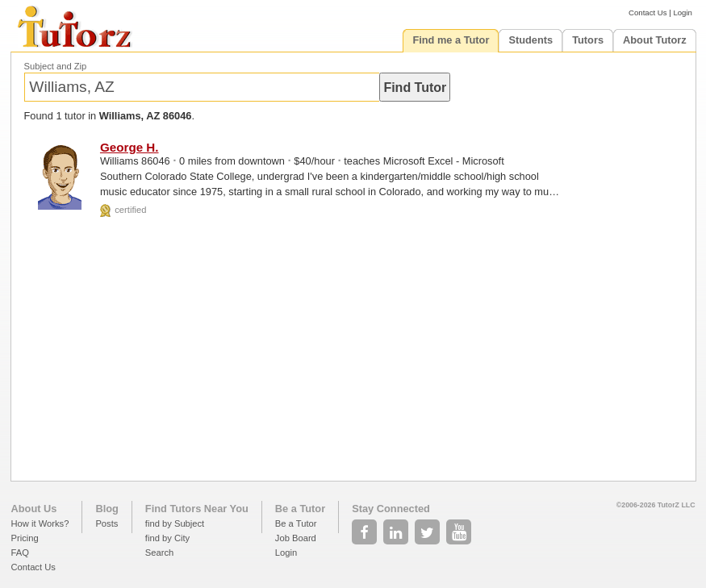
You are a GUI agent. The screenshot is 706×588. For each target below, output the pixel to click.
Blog (107, 509)
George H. (130, 147)
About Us (34, 509)
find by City (167, 538)
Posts (107, 523)
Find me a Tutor (451, 40)
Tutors (588, 40)
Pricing (25, 538)
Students (531, 40)
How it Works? (40, 523)
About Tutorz (655, 40)
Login (682, 13)
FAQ (20, 553)
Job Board (296, 538)
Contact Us (648, 13)
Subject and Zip (56, 66)
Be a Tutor (300, 509)
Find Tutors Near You (197, 509)
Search (159, 553)
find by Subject (175, 523)
